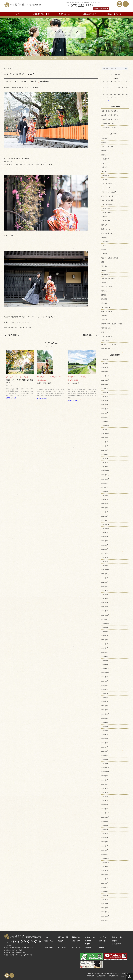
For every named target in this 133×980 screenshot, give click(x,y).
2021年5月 (105, 594)
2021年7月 (105, 586)
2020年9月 (105, 627)
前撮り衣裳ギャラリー (90, 14)
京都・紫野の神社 (107, 204)
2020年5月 (105, 644)
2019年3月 (105, 702)
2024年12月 (105, 425)
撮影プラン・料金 (63, 937)
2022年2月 (105, 561)
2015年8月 (105, 875)
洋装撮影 (104, 303)
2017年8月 (105, 780)
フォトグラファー (107, 147)
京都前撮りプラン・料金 (41, 14)
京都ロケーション (90, 937)
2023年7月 (105, 491)
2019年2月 (105, 706)
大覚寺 (104, 245)
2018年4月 (105, 747)
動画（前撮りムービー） (110, 233)
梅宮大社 (104, 291)
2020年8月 (105, 632)
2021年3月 (105, 603)
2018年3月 (105, 751)
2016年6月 (105, 838)
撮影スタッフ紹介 (117, 937)
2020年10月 (105, 623)
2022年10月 (105, 528)
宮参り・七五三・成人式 (110, 258)
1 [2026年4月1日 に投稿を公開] (111, 85)
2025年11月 (105, 380)
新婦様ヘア (105, 270)
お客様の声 (105, 175)
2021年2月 (105, 607)
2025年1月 (105, 421)
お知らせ (104, 171)
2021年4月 (105, 599)
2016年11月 (105, 817)
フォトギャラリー (104, 937)
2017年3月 (105, 801)
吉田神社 (104, 237)
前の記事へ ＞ (90, 335)
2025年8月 (105, 392)
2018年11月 (105, 718)
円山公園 (104, 225)
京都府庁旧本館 (107, 208)
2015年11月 (105, 862)
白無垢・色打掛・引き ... (110, 115)
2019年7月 (105, 685)
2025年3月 (105, 413)
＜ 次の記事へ (12, 335)
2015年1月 (105, 904)
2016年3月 (105, 850)
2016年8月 (105, 829)
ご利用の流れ (102, 941)
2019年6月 (105, 689)
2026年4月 (105, 359)
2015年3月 (105, 895)
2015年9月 (105, 871)
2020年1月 (105, 660)
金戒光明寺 (105, 159)
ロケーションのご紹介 (109, 192)
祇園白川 (104, 316)
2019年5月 (105, 693)
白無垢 (104, 151)
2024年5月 (105, 450)
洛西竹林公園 (106, 307)
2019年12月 (105, 665)
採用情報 (101, 948)
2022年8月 (105, 537)
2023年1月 (105, 516)
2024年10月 (105, 434)
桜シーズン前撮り (107, 287)
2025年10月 (105, 384)
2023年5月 (105, 500)
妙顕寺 (104, 250)
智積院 (104, 142)
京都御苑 (104, 217)
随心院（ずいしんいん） (110, 344)
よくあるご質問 (107, 184)
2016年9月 (105, 825)
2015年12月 (105, 858)
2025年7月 (105, 397)
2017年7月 (105, 784)
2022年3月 (105, 557)
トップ (17, 14)
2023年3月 (105, 508)
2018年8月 (105, 730)
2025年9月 (105, 388)
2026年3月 (105, 363)
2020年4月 (105, 648)
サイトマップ (62, 948)
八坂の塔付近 (106, 221)
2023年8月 (105, 487)
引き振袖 (104, 138)
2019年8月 (105, 681)
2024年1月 (105, 467)
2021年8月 (105, 582)
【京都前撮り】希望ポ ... (110, 127)
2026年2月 (105, 368)
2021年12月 (105, 570)
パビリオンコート (107, 196)
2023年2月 (105, 512)
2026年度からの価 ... (109, 123)
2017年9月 (105, 776)
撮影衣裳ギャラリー (77, 937)
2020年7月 (105, 636)
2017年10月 (105, 772)
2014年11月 (105, 912)
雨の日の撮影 (106, 349)
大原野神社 (105, 241)
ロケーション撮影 (107, 200)
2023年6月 (105, 495)
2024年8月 (105, 442)
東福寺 (104, 283)
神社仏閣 (104, 320)
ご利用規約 (88, 948)
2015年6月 (105, 883)
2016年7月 (105, 834)
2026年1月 (105, 372)
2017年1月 (105, 809)
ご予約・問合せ (49, 948)
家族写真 (61, 941)
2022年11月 (105, 524)
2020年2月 (105, 656)
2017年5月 (105, 792)
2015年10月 (105, 867)
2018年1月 (105, 759)
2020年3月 (105, 652)
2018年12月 (105, 714)
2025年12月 (105, 376)
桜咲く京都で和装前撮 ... (110, 111)
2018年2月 (105, 755)
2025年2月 (105, 417)
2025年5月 (105, 405)
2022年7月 (105, 541)
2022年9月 (105, 533)
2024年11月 (105, 429)
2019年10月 (105, 673)
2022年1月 (105, 566)
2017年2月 (105, 805)
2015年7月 (105, 879)
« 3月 (107, 101)
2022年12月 (105, 520)
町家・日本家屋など (108, 311)
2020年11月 (105, 619)
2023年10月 (105, 479)
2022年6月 (105, 545)
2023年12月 (105, 471)
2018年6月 (105, 739)
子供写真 (104, 254)
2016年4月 (105, 846)
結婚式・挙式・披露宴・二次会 (112, 324)
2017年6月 (105, 788)
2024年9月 (105, 438)
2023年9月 (105, 483)
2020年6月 (105, 640)
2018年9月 (105, 726)
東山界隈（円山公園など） (110, 279)
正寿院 (104, 295)
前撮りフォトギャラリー (115, 14)
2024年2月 (105, 463)
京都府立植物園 (107, 213)
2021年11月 (105, 574)
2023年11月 (105, 475)
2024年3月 (105, 458)
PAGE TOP (130, 977)
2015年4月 (105, 891)
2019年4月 (105, 698)
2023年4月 (105, 504)
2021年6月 (105, 590)
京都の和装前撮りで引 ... (110, 119)
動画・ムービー (107, 229)
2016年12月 (105, 813)
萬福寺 (104, 332)
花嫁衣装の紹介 (107, 328)
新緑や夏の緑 (106, 274)
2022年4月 (105, 553)
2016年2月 (105, 854)
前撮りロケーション (66, 14)
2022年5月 (105, 549)
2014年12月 (105, 908)
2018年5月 (105, 743)
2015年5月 (105, 887)
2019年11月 (105, 669)
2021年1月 (105, 611)
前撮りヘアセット (49, 941)
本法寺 (104, 163)
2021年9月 (105, 578)
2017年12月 (105, 764)
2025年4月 (105, 409)
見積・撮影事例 (107, 336)
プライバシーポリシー (78, 948)
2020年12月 (105, 615)
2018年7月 (105, 735)
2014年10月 (105, 916)
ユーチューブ (106, 188)
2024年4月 (105, 454)
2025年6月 (105, 401)
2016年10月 (105, 821)
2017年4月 (105, 796)
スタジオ (104, 179)
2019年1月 (105, 710)
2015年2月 (105, 900)
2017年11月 (105, 768)
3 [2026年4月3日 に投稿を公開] (119, 85)
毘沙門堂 (104, 299)
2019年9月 (105, 677)
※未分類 (104, 167)
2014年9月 (105, 920)
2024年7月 (105, 446)
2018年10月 (105, 722)
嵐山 (103, 262)
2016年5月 (105, 842)
